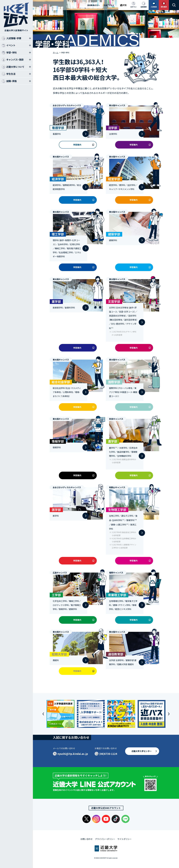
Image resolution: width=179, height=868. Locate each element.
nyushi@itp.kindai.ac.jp (73, 754)
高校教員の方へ (93, 5)
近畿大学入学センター (142, 751)
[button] (43, 714)
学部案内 (77, 145)
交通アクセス (109, 5)
